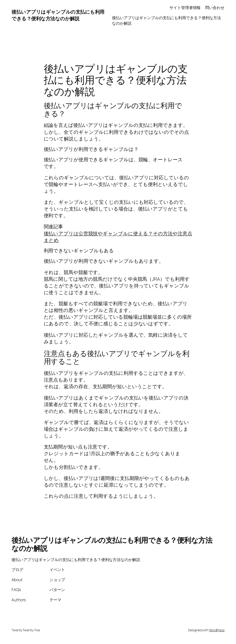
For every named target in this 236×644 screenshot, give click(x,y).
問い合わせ (215, 7)
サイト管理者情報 (185, 7)
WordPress (217, 630)
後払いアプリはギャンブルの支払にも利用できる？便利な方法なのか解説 (58, 15)
